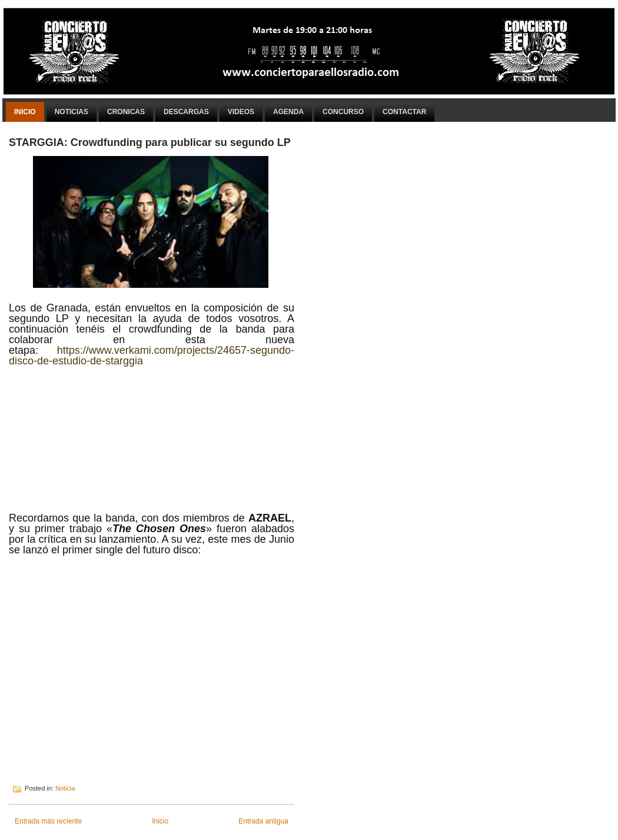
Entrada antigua (263, 821)
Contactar (404, 112)
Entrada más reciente (48, 821)
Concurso (343, 112)
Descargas (186, 112)
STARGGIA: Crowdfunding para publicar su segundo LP (150, 142)
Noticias (72, 112)
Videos (241, 112)
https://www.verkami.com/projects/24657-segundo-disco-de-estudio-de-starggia (152, 356)
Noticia (65, 788)
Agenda (288, 112)
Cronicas (126, 112)
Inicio (25, 112)
